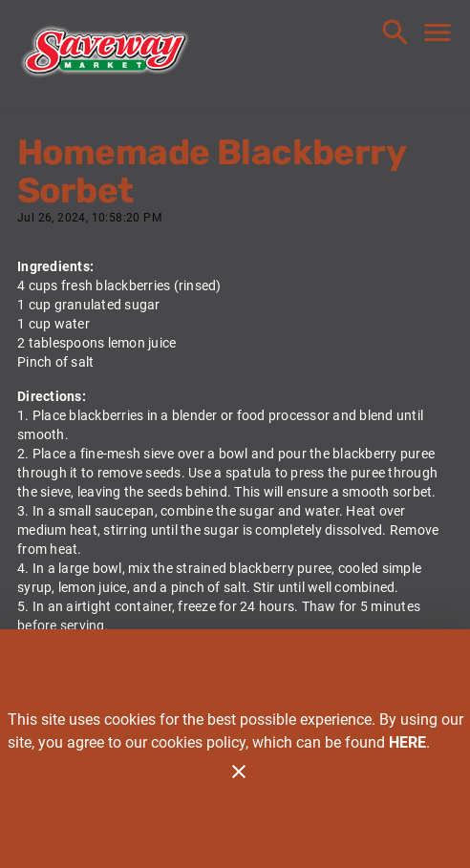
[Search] (395, 32)
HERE (407, 742)
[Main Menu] (438, 32)
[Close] (239, 772)
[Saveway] (105, 55)
